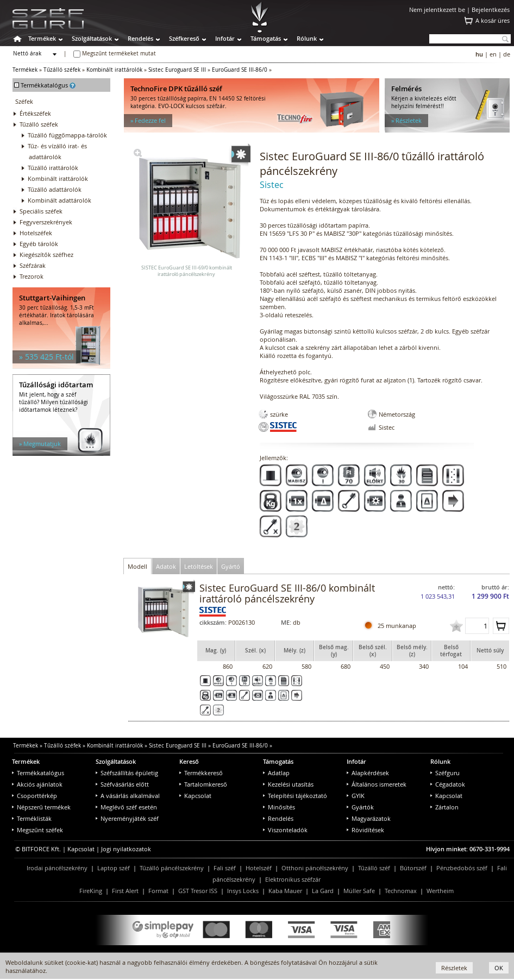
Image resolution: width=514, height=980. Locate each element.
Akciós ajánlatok (37, 784)
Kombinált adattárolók (59, 200)
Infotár (225, 38)
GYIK (356, 796)
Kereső (189, 761)
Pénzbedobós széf (462, 868)
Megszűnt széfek (37, 830)
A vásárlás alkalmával (128, 796)
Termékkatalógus (38, 773)
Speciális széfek (41, 211)
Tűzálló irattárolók (53, 168)
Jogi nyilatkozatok (126, 849)
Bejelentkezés (491, 10)
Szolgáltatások (92, 38)
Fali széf (225, 868)
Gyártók (360, 807)
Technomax (401, 891)
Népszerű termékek (41, 807)
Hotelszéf (259, 868)
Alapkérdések (368, 773)
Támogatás (266, 38)
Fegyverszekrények (46, 222)
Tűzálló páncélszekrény (172, 868)
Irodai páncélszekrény (57, 868)
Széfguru (445, 773)
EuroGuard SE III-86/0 (240, 70)
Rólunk (307, 38)
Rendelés (140, 38)
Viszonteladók (285, 830)
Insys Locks (243, 891)
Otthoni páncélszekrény (315, 868)
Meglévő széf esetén (126, 807)
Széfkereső (184, 38)
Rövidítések (365, 830)
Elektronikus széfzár (293, 879)
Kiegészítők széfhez (46, 255)
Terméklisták (32, 818)
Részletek (454, 968)
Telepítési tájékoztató (295, 796)
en (493, 54)
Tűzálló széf (374, 868)
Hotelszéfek (36, 233)
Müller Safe (359, 891)
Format (158, 891)
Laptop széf (114, 868)
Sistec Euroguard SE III (177, 70)
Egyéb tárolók (39, 244)
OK (499, 968)
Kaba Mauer (285, 891)
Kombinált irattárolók (114, 70)
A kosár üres (493, 20)
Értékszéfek (35, 113)
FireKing (91, 891)
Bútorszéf (413, 868)
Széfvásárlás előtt (122, 784)
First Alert (125, 891)
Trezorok (32, 276)
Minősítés (279, 807)
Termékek (42, 38)
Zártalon (444, 807)
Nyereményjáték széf (127, 818)
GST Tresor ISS (198, 891)
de (507, 54)
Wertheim (440, 891)
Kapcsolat (195, 796)
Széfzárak (33, 265)
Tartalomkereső (203, 784)
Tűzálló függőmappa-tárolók (67, 135)
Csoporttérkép (35, 796)
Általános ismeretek (377, 784)
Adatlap (276, 773)
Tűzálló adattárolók (55, 189)
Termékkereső (201, 773)
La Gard (323, 891)
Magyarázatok (369, 818)
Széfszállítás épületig (127, 773)
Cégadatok (448, 784)
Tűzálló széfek (62, 70)
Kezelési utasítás (288, 784)
